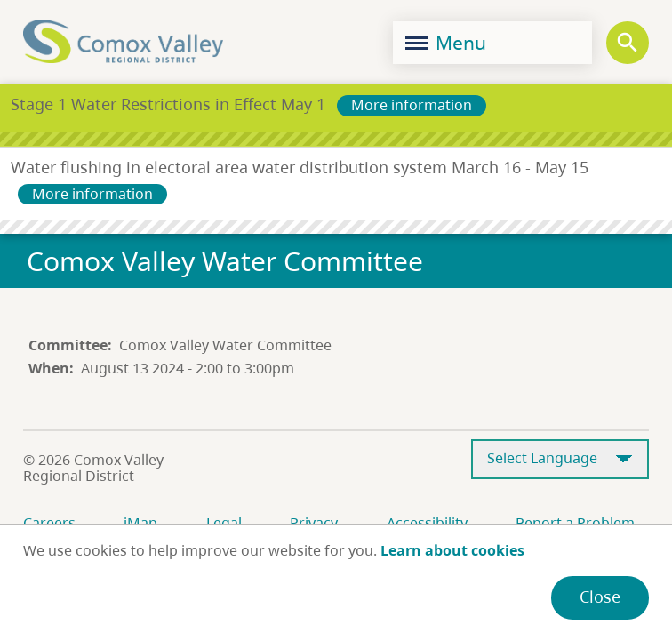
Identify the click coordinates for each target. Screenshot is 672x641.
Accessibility (427, 523)
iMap (140, 523)
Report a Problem (575, 523)
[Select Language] (560, 459)
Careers (49, 523)
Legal (224, 523)
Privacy (314, 523)
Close (600, 597)
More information (412, 105)
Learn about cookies (452, 550)
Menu (446, 43)
